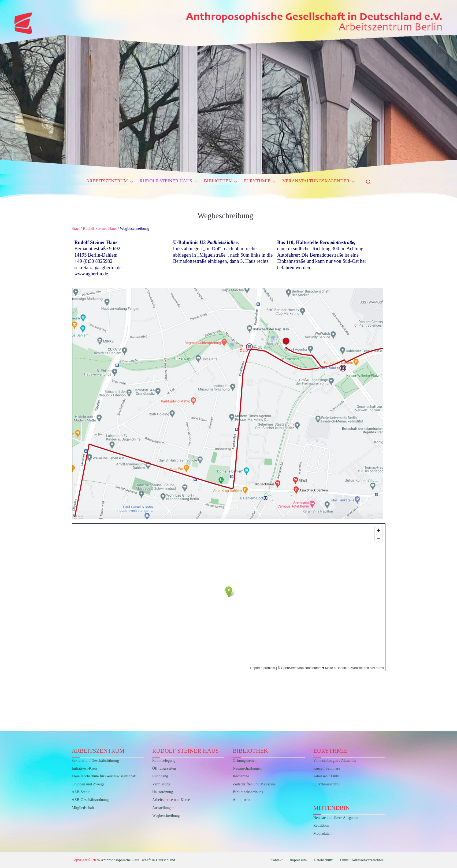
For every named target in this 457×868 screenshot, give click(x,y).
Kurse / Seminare (327, 768)
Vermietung (161, 784)
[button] (131, 182)
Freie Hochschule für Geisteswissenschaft (104, 776)
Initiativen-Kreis (85, 768)
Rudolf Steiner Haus (169, 182)
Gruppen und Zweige (88, 784)
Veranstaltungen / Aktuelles (335, 761)
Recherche (241, 776)
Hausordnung (163, 792)
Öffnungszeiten (164, 768)
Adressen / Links (326, 776)
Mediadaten (322, 834)
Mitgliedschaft (83, 808)
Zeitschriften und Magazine (254, 784)
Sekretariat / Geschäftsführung (95, 761)
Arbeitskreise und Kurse (171, 800)
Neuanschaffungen (247, 768)
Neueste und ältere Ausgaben (336, 818)
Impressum (298, 860)
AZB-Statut (81, 792)
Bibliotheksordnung (248, 792)
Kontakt (276, 860)
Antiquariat (242, 800)
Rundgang (160, 776)
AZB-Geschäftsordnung (90, 800)
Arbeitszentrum (110, 182)
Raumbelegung (164, 761)
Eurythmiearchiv (326, 784)
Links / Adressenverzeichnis (362, 860)
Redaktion (321, 825)
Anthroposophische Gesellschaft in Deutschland (138, 860)
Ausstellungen (163, 808)
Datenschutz (323, 860)
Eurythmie (260, 182)
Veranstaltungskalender (318, 182)
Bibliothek (221, 182)
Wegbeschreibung (166, 816)
